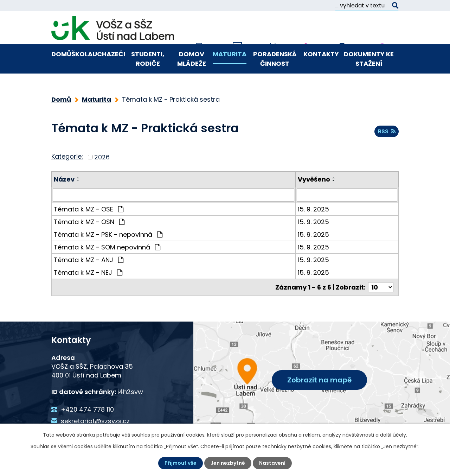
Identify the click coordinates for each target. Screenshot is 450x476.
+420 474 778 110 (87, 409)
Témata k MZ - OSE (89, 209)
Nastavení (272, 463)
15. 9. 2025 (313, 209)
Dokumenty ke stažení (369, 59)
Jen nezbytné (228, 463)
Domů (61, 54)
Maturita (230, 54)
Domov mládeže (192, 59)
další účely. (394, 435)
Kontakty (321, 54)
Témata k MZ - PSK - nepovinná (108, 234)
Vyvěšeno (314, 179)
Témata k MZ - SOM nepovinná (107, 247)
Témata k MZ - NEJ (88, 272)
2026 (102, 157)
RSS (387, 131)
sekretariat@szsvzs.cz (95, 421)
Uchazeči (109, 54)
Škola (82, 54)
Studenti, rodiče (148, 59)
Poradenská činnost (275, 59)
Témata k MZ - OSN (89, 222)
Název (64, 179)
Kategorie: (67, 156)
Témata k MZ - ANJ (89, 260)
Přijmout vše (181, 463)
